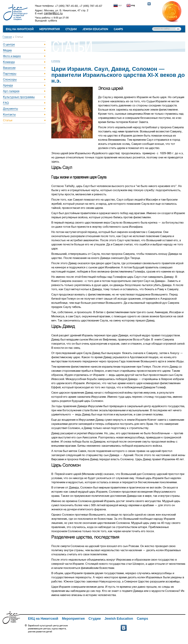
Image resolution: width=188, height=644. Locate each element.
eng (133, 5)
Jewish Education (95, 29)
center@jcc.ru (53, 13)
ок (178, 29)
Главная (7, 37)
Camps (118, 29)
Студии (71, 29)
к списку (56, 61)
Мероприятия (50, 29)
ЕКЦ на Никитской (20, 29)
